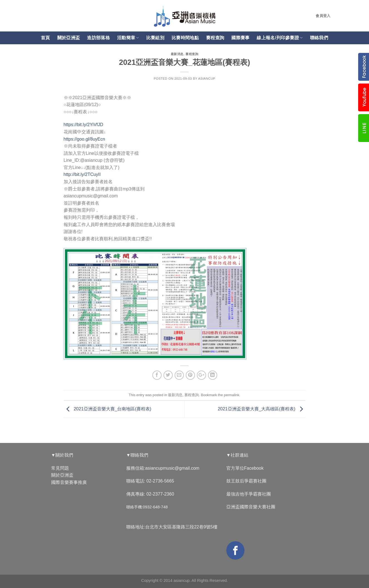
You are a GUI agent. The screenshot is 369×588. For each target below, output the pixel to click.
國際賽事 (240, 38)
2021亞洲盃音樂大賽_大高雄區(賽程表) (262, 409)
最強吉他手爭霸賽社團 (249, 494)
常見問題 (60, 468)
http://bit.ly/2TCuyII (82, 174)
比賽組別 (155, 38)
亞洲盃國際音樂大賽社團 (251, 507)
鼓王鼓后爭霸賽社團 (246, 481)
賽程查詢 (215, 38)
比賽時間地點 (185, 38)
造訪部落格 (98, 38)
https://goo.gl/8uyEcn (84, 139)
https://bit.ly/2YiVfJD (84, 125)
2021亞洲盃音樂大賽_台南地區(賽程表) (108, 409)
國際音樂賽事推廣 (69, 482)
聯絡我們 (319, 38)
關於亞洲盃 (69, 38)
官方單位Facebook (245, 468)
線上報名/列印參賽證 (280, 38)
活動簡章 (128, 38)
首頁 (45, 38)
